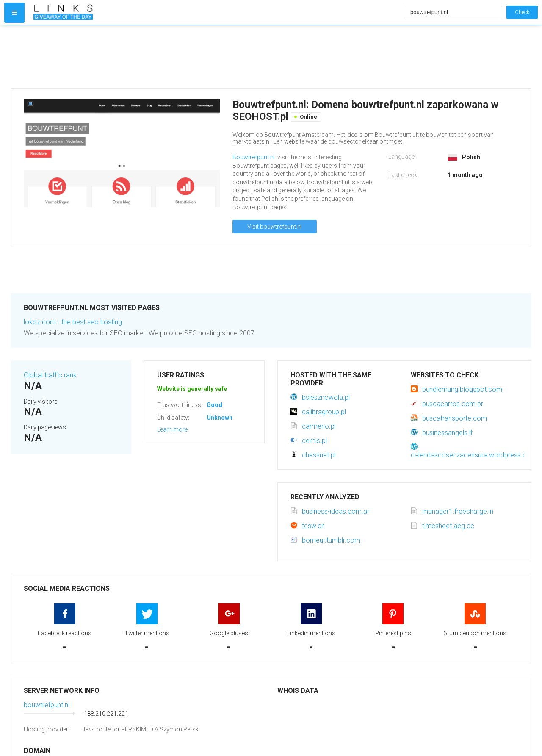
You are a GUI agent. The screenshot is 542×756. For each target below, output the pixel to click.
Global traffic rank (50, 375)
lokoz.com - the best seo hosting (73, 322)
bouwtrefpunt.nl (47, 705)
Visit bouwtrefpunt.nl (275, 227)
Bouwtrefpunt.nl (254, 157)
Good (214, 405)
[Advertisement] (218, 57)
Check (522, 12)
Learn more (172, 429)
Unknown (220, 418)
